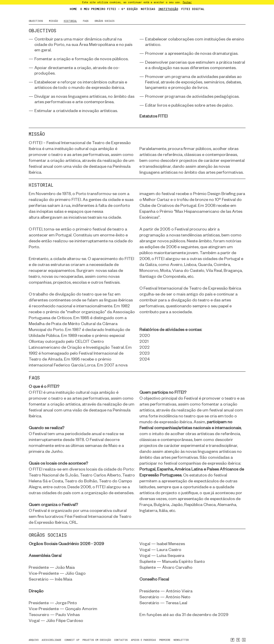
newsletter (181, 640)
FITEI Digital (193, 9)
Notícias (148, 9)
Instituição (168, 9)
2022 (145, 347)
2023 (145, 353)
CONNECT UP (72, 640)
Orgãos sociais (105, 21)
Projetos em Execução (97, 640)
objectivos (36, 21)
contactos (121, 640)
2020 (145, 335)
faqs (86, 21)
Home (73, 9)
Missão (53, 21)
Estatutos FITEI (154, 116)
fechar (187, 2)
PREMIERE (165, 640)
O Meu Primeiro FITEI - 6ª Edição (109, 9)
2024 (145, 359)
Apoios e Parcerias (143, 640)
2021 (144, 341)
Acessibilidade (51, 640)
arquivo (34, 640)
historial (70, 21)
